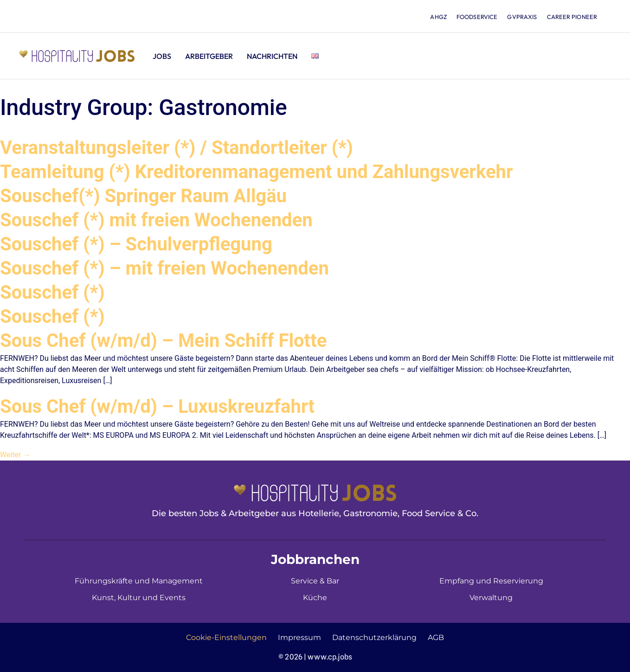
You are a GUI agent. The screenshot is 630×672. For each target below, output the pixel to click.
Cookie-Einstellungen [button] (226, 637)
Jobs (162, 56)
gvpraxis (520, 17)
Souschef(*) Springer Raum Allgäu (143, 196)
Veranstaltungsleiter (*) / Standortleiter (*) (177, 148)
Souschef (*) (52, 292)
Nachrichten (272, 56)
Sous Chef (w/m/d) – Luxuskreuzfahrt (157, 406)
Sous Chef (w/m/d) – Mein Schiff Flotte (163, 341)
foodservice (473, 17)
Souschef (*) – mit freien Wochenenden (164, 268)
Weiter (15, 455)
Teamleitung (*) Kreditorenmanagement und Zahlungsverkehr (257, 172)
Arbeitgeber (209, 56)
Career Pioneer (572, 17)
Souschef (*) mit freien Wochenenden (156, 220)
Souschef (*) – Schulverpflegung (136, 244)
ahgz (433, 17)
